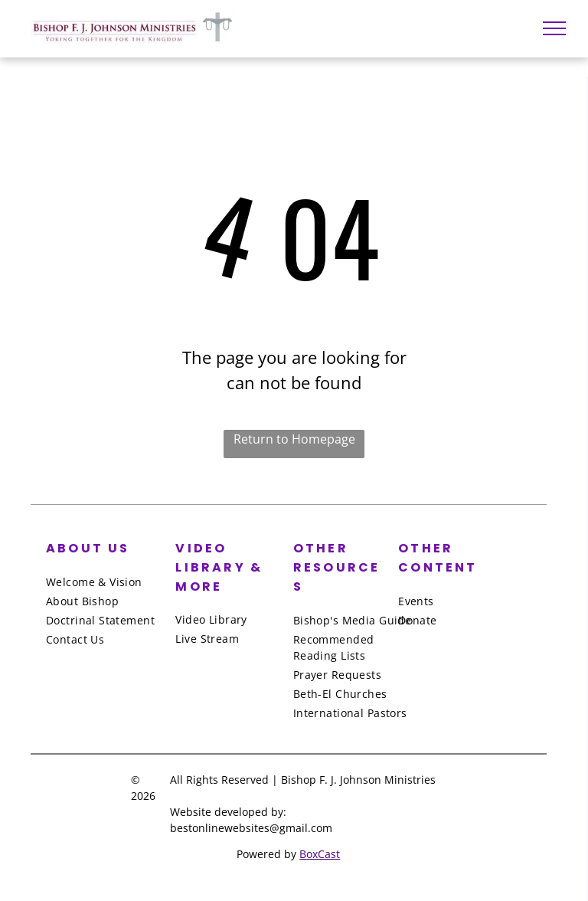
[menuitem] (108, 582)
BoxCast (320, 854)
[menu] (554, 28)
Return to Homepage (294, 439)
